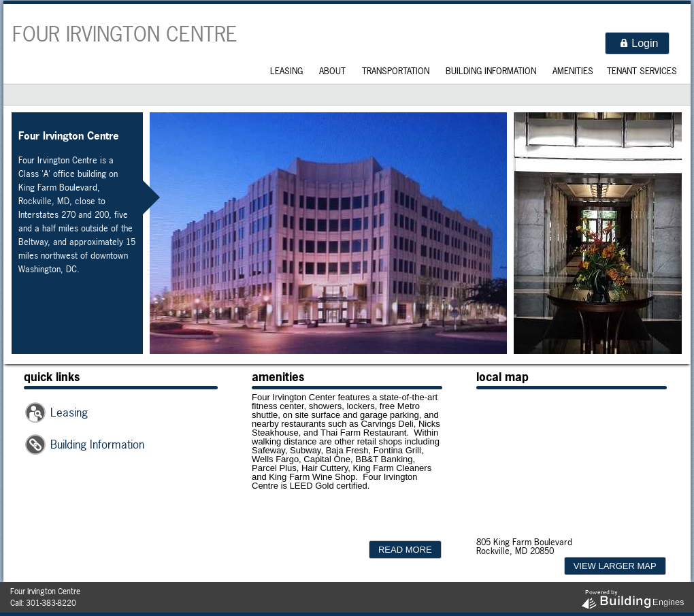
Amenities (573, 71)
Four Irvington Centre (125, 34)
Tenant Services (642, 71)
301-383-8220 (51, 603)
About (332, 71)
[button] (637, 43)
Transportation (396, 71)
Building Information (491, 71)
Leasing (286, 71)
